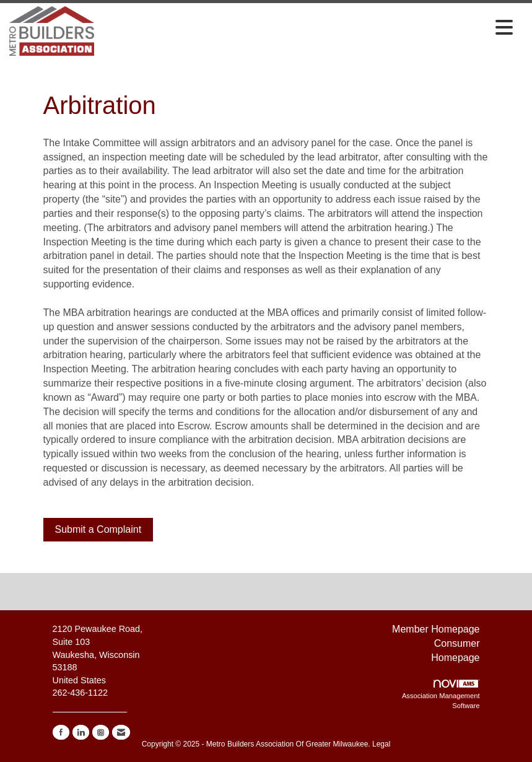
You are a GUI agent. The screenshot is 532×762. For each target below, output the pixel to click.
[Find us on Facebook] (61, 732)
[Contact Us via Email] (121, 732)
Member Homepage (436, 629)
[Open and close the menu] (307, 28)
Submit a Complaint (98, 529)
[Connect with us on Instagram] (101, 732)
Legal (381, 744)
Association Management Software (441, 694)
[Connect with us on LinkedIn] (81, 732)
